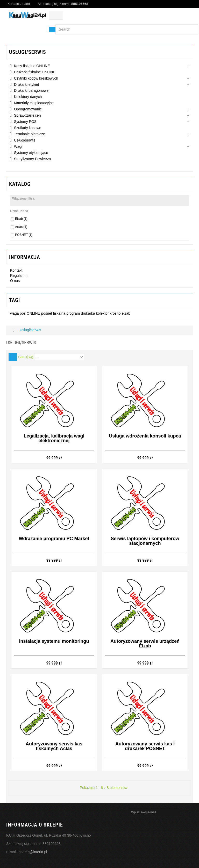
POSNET (24, 235)
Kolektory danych (28, 97)
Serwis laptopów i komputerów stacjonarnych (145, 541)
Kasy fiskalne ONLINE (32, 66)
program (74, 313)
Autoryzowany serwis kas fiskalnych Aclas (54, 746)
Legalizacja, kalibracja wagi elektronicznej (54, 438)
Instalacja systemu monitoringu (54, 641)
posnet (47, 313)
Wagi (18, 146)
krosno (116, 313)
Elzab (21, 219)
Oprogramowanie (28, 109)
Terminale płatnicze (30, 134)
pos (23, 313)
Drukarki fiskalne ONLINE (35, 72)
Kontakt (16, 270)
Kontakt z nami (19, 4)
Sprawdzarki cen (27, 115)
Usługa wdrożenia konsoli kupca (145, 436)
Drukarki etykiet (26, 84)
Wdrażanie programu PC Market (54, 539)
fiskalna (60, 313)
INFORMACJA (25, 257)
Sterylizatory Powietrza (32, 159)
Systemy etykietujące (31, 153)
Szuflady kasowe (28, 128)
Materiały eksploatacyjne (34, 103)
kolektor (103, 313)
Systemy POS (25, 122)
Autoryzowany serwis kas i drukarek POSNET (145, 746)
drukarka (88, 313)
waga (15, 313)
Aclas (21, 227)
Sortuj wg (26, 357)
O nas (15, 281)
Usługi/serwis (25, 140)
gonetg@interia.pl (33, 852)
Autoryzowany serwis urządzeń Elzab (145, 644)
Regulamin (19, 276)
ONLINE (34, 313)
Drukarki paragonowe (31, 90)
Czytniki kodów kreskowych (36, 78)
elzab (126, 313)
